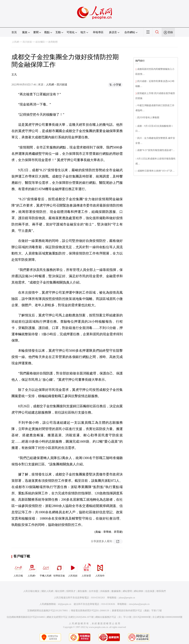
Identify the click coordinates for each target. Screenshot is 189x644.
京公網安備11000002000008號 (167, 617)
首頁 (14, 32)
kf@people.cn (65, 604)
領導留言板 (59, 570)
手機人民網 (46, 570)
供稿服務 (105, 591)
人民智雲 (86, 570)
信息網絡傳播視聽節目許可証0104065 (26, 617)
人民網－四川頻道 (57, 85)
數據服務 (116, 591)
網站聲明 (127, 591)
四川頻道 (27, 42)
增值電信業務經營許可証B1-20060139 (90, 611)
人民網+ (32, 570)
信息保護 (150, 591)
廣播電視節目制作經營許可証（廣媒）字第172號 (137, 611)
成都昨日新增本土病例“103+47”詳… (156, 171)
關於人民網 (47, 591)
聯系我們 (161, 591)
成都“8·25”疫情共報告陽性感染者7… (156, 150)
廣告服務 (82, 591)
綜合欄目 (40, 42)
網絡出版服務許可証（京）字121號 (113, 617)
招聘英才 (71, 591)
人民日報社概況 (31, 591)
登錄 (170, 32)
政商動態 (53, 42)
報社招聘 (60, 591)
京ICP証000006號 (142, 617)
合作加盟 (94, 591)
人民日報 (18, 570)
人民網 (15, 42)
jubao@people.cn (127, 598)
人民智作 (100, 570)
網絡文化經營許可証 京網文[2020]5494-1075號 (70, 617)
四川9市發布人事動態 (148, 118)
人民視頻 (73, 570)
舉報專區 (98, 32)
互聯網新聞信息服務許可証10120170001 (48, 611)
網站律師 (139, 591)
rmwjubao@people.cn (139, 604)
